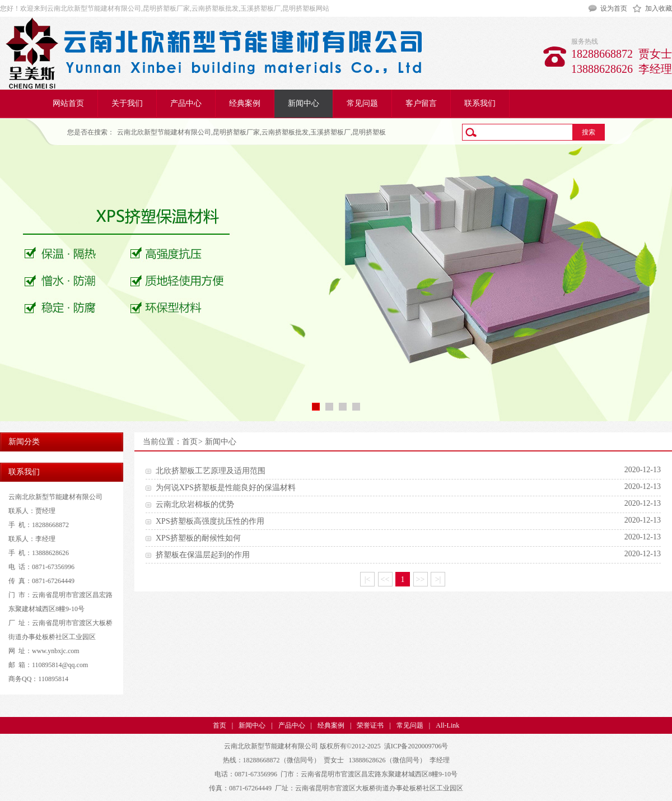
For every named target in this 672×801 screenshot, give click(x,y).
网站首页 (68, 103)
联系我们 (480, 103)
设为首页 (614, 8)
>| (438, 579)
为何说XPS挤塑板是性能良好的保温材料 (226, 488)
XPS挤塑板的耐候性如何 (198, 538)
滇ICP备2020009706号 (416, 746)
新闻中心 (304, 103)
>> (421, 579)
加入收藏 (659, 8)
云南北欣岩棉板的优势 (195, 504)
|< (368, 579)
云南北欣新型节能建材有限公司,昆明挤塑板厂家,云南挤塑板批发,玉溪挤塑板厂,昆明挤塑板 (251, 132)
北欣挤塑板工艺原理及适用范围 (211, 471)
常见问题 (362, 103)
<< (385, 579)
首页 (190, 442)
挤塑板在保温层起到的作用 (203, 555)
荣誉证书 (370, 725)
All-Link (447, 725)
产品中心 (186, 103)
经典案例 (245, 103)
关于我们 (127, 103)
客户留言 (421, 103)
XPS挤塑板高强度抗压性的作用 (210, 521)
